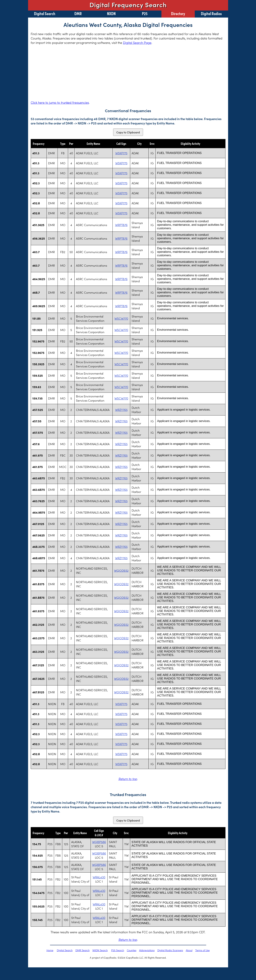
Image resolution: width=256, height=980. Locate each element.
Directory (178, 13)
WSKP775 (121, 153)
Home (50, 950)
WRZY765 (121, 410)
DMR (78, 13)
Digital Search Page (137, 43)
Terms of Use (202, 950)
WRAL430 (99, 877)
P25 (145, 13)
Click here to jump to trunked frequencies (60, 102)
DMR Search (83, 950)
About (189, 950)
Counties (132, 950)
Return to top (128, 779)
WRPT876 (121, 225)
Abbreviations (147, 950)
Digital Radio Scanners (170, 950)
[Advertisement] (128, 72)
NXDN (111, 13)
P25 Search (118, 950)
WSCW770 (121, 318)
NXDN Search (100, 950)
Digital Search (45, 13)
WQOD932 (121, 570)
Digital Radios (211, 13)
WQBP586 (99, 842)
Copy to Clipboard (128, 132)
